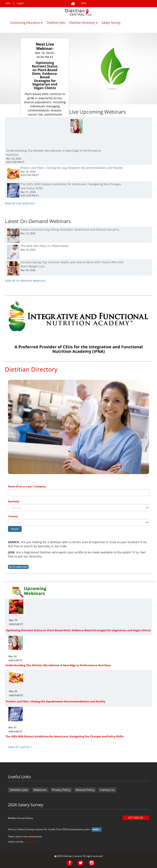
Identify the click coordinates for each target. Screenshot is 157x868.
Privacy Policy (61, 790)
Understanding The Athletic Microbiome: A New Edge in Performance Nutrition (58, 665)
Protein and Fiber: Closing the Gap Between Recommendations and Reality (56, 701)
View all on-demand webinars (25, 281)
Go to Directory (18, 567)
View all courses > (20, 747)
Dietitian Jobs (56, 22)
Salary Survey (111, 22)
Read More (32, 842)
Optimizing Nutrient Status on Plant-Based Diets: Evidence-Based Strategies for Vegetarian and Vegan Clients (78, 630)
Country (13, 516)
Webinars (40, 790)
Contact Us (107, 790)
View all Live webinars (20, 203)
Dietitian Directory (83, 22)
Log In (21, 3)
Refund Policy (85, 790)
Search (15, 529)
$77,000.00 (136, 818)
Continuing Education (26, 22)
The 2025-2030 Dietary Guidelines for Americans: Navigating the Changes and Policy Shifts (64, 736)
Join (8, 3)
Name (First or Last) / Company (27, 486)
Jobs (84, 3)
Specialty (14, 501)
